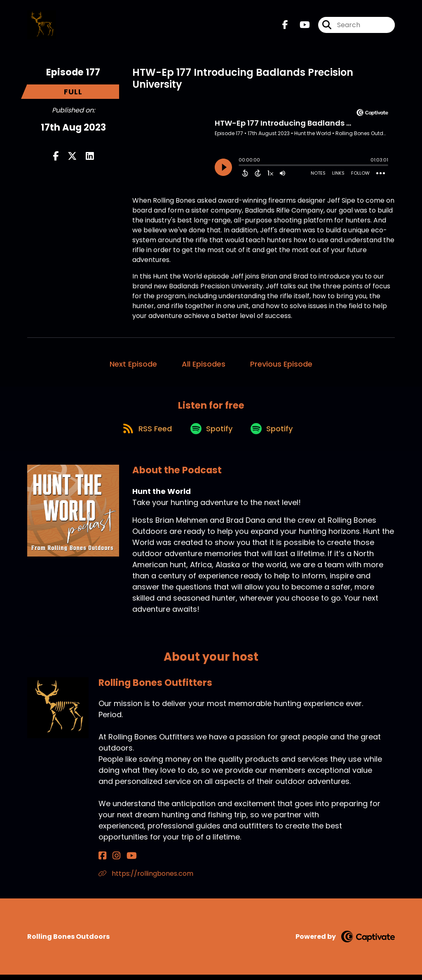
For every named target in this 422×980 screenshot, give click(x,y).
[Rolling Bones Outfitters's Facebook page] (102, 861)
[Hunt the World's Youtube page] (300, 27)
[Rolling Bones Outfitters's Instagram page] (112, 861)
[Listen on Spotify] (211, 433)
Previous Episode (281, 364)
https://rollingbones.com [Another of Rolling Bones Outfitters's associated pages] (146, 879)
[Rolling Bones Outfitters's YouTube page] (123, 861)
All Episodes (204, 364)
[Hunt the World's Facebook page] (285, 27)
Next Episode (133, 364)
